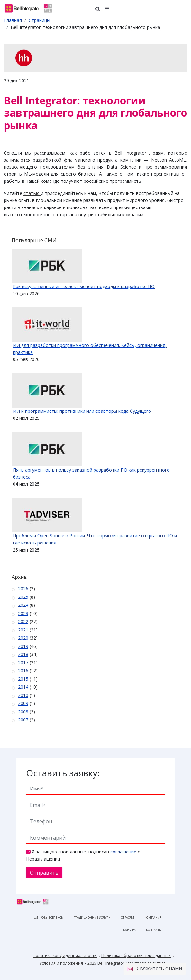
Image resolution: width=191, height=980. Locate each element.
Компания (153, 918)
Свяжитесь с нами (155, 969)
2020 (23, 638)
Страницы (39, 20)
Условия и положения (61, 963)
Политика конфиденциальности (65, 955)
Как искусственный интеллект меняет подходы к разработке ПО (84, 286)
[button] (107, 8)
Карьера (129, 930)
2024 (23, 605)
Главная (13, 20)
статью (32, 193)
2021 (23, 630)
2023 (23, 613)
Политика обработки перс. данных (136, 955)
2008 (23, 712)
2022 (23, 621)
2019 (23, 646)
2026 (23, 589)
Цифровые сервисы (49, 918)
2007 (23, 720)
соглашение (123, 852)
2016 (23, 671)
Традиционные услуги (92, 918)
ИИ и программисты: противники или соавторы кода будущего (82, 411)
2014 (23, 687)
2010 (23, 695)
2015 (23, 679)
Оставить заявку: (63, 773)
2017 (23, 662)
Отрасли (127, 918)
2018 (23, 654)
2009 (23, 703)
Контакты (154, 930)
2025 (23, 597)
